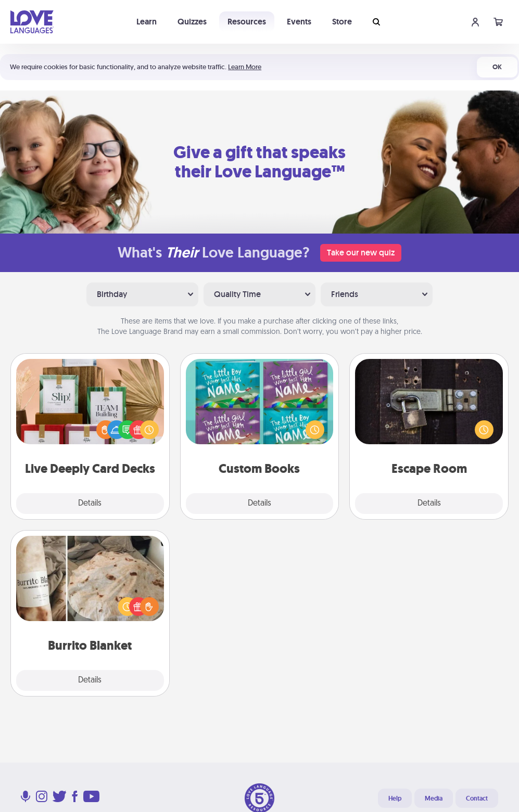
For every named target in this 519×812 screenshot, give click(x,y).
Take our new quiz (361, 253)
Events (299, 22)
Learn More (245, 67)
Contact (477, 798)
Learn (147, 22)
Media (434, 798)
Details (90, 504)
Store (342, 22)
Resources (247, 22)
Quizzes (192, 22)
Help (395, 798)
